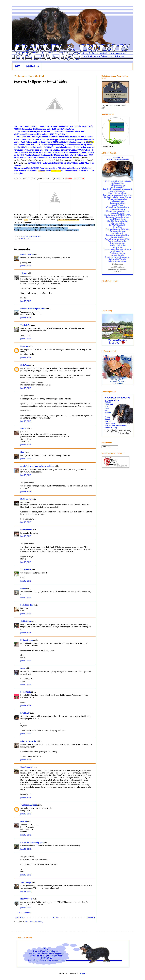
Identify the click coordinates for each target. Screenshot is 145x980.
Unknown (24, 346)
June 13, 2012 (26, 266)
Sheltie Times (26, 621)
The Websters (26, 570)
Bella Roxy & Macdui (28, 741)
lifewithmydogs (26, 899)
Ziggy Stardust (26, 767)
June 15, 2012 (26, 908)
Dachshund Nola (27, 605)
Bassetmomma (26, 530)
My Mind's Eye (26, 499)
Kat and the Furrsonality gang (32, 843)
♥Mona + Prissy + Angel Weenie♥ (33, 309)
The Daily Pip (26, 325)
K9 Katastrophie (27, 640)
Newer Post (19, 918)
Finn (22, 452)
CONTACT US (32, 66)
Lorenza (24, 822)
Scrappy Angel (26, 883)
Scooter (24, 429)
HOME (18, 66)
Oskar (23, 668)
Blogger (83, 973)
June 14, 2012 (26, 891)
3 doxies (24, 273)
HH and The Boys (27, 255)
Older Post (91, 918)
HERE (59, 179)
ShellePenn (25, 365)
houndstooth (26, 692)
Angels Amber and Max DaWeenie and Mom (37, 466)
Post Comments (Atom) (34, 922)
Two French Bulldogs (29, 805)
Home (55, 918)
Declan (23, 589)
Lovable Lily (25, 713)
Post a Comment (24, 913)
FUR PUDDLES (26, 239)
